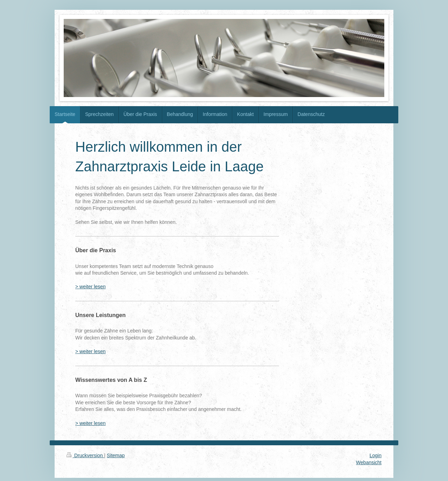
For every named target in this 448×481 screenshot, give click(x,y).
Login (376, 455)
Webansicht (369, 462)
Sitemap (116, 455)
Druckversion (85, 455)
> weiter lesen (90, 287)
